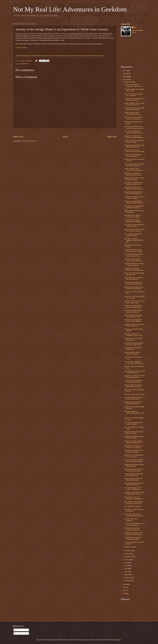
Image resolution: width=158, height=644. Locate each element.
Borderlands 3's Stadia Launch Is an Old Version (134, 456)
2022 (125, 70)
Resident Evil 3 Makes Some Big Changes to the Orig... (135, 377)
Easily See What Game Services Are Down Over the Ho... (135, 230)
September (128, 557)
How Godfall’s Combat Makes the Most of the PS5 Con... (134, 503)
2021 (125, 74)
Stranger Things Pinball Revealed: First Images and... (134, 269)
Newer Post (18, 137)
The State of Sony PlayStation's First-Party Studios (134, 225)
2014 (125, 590)
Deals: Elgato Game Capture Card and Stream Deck (133, 316)
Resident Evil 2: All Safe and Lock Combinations (133, 155)
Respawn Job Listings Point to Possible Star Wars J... (134, 451)
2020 (125, 77)
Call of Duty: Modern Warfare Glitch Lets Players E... (133, 311)
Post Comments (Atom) (29, 141)
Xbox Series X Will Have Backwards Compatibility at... (134, 498)
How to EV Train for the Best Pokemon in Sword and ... (133, 118)
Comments (18, 633)
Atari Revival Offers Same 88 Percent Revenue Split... (133, 470)
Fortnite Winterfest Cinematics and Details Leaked (134, 475)
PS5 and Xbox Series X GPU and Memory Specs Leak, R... (134, 127)
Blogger (119, 640)
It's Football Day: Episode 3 (133, 506)
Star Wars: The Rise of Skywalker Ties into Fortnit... (134, 335)
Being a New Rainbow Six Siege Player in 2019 (134, 274)
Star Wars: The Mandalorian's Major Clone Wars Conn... (134, 183)
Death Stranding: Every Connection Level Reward (133, 169)
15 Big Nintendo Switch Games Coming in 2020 (134, 465)
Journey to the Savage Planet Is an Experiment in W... (134, 524)
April (126, 572)
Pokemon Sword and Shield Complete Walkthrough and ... (134, 202)
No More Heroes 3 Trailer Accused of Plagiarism (132, 529)
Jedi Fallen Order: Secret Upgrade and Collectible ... (133, 221)
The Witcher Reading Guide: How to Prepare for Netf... (133, 306)
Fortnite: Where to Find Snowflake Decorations (132, 113)
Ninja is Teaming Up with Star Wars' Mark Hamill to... (134, 479)
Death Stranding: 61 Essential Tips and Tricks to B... (134, 278)
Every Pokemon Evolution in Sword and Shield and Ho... (134, 283)
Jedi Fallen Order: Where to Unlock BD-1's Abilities (133, 216)
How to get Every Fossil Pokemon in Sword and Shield (135, 151)
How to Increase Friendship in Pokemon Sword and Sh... (134, 381)
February (128, 578)
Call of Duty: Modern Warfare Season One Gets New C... (134, 442)
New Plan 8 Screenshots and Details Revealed (133, 423)
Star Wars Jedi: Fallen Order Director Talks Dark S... (133, 398)
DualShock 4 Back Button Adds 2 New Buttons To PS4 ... (134, 493)
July (126, 563)
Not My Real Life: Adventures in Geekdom (70, 9)
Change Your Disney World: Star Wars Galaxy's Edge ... (134, 302)
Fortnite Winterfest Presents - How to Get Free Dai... (133, 403)
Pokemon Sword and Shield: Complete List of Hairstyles (134, 250)
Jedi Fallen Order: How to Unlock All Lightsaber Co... (133, 260)
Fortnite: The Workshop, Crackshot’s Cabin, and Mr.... (134, 85)
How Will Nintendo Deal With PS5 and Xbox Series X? (133, 193)
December (128, 82)
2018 (125, 584)
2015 (125, 587)
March (127, 575)
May (126, 569)
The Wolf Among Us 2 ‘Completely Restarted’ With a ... (134, 413)
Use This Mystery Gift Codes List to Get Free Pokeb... (135, 372)
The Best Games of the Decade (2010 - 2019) (134, 90)
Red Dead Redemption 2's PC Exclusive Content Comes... (134, 534)
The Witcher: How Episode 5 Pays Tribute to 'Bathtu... (133, 321)
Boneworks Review (130, 547)
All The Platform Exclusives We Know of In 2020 (134, 141)
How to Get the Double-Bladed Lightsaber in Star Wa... (134, 207)
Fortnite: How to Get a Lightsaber (131, 520)
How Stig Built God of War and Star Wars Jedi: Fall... (134, 484)
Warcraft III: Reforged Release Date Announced (134, 433)
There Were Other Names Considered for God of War (134, 515)
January (127, 581)
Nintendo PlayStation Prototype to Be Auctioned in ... (134, 437)
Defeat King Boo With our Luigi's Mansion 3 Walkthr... (134, 179)
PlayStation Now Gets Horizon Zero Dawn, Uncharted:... (134, 447)
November (128, 551)
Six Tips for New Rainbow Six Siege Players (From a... (134, 255)
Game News (24, 64)
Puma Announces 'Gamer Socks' (135, 394)
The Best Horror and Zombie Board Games (133, 339)
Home (65, 137)
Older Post (112, 137)
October (127, 554)
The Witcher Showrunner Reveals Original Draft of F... (134, 132)
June (126, 566)
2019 (125, 79)
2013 (125, 593)
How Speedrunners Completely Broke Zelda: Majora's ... (134, 165)
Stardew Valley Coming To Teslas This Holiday (133, 353)
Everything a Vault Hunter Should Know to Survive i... (134, 174)
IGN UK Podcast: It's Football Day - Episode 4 (133, 95)
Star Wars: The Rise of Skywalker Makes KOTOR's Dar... (134, 240)
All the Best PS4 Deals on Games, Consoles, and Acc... (134, 188)
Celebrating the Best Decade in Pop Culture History (134, 99)
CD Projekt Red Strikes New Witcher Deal (133, 348)
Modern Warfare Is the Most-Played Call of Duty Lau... (133, 386)
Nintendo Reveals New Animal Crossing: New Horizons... (134, 288)
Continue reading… (22, 48)
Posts (17, 630)
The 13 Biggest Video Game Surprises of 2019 (133, 235)
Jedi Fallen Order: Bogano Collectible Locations (133, 538)
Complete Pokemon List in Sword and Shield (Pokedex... (134, 137)
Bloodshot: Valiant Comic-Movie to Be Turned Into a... (134, 325)
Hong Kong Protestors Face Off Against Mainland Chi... (134, 146)
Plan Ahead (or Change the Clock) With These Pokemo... (134, 362)
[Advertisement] (65, 132)
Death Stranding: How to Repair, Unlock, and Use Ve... (134, 104)
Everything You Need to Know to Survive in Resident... (134, 197)
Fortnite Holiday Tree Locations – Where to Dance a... (134, 264)
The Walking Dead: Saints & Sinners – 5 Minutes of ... (133, 489)
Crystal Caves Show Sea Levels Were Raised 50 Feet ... (134, 109)
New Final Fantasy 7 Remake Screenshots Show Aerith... (134, 461)
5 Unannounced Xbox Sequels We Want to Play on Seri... (134, 344)
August (127, 560)
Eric (135, 27)
